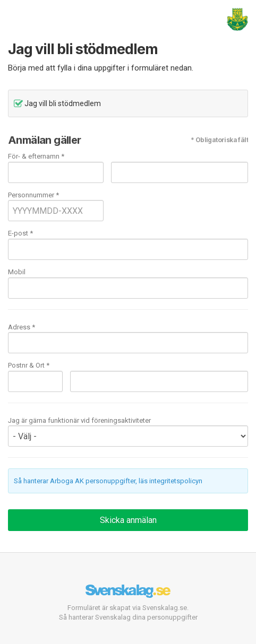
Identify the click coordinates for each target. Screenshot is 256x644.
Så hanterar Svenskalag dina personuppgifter (128, 617)
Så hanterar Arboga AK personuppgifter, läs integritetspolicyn (108, 481)
